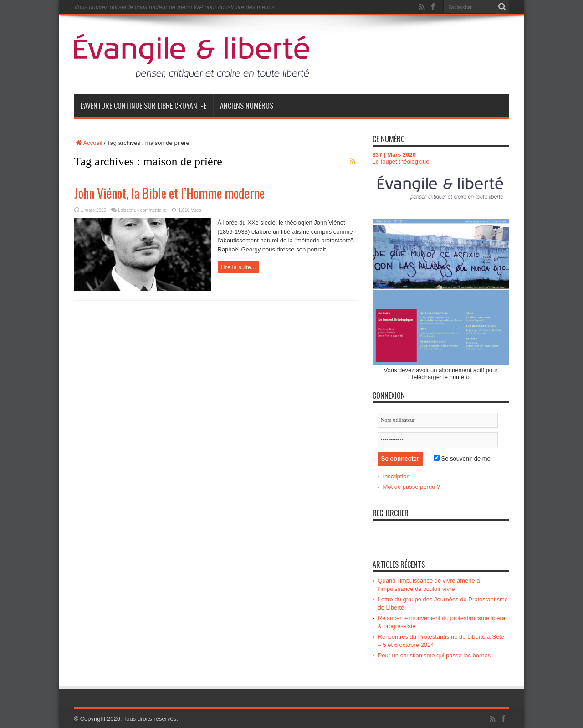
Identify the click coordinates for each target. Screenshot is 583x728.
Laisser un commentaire (142, 210)
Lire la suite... (238, 267)
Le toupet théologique (401, 161)
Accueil (88, 143)
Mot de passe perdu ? (412, 487)
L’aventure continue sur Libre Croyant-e (143, 106)
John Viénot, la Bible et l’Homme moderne (169, 193)
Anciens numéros (247, 106)
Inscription (396, 476)
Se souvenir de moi (463, 459)
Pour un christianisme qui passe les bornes (435, 655)
